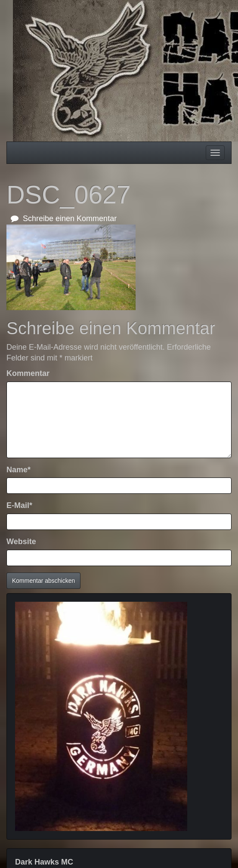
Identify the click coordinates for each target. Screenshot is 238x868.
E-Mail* (19, 505)
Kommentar (28, 373)
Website (21, 542)
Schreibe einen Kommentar (64, 219)
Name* (19, 470)
